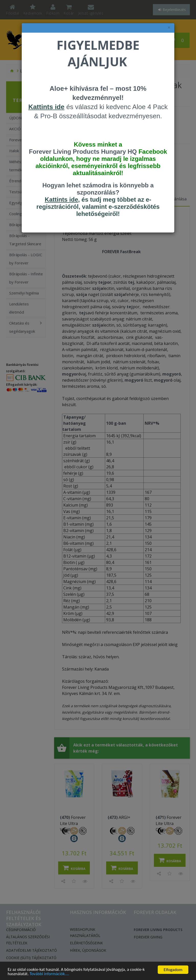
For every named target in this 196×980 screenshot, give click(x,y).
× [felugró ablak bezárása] (169, 28)
